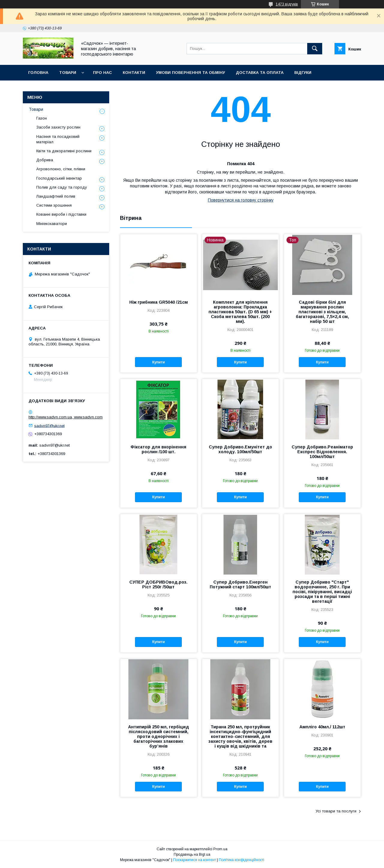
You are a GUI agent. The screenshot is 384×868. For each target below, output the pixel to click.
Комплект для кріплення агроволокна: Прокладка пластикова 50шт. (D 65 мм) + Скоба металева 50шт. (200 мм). (240, 312)
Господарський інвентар (59, 178)
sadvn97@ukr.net (49, 425)
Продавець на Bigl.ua (192, 854)
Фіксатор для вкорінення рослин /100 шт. (158, 449)
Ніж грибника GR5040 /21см (159, 302)
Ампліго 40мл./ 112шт (322, 727)
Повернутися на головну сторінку (241, 200)
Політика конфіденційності (241, 860)
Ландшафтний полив (56, 196)
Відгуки (303, 73)
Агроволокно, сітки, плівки (61, 169)
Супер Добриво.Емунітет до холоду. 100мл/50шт (240, 449)
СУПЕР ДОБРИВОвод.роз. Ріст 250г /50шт (158, 584)
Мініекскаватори (52, 224)
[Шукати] (315, 49)
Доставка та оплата (260, 73)
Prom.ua (220, 849)
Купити (158, 362)
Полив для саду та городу (62, 187)
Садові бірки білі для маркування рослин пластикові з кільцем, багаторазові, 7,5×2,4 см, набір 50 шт (322, 312)
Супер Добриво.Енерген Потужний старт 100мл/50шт (240, 584)
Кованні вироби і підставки (61, 214)
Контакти (134, 73)
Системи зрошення (54, 205)
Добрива (45, 160)
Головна (38, 73)
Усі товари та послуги (336, 811)
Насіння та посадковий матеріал (58, 139)
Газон (42, 118)
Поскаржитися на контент (195, 860)
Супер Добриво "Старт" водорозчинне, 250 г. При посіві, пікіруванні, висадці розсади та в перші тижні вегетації (322, 592)
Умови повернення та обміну (190, 73)
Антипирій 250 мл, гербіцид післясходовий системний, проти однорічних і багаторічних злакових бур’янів (159, 736)
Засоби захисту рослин (58, 127)
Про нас (102, 73)
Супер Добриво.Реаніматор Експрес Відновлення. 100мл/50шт (322, 452)
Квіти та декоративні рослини (64, 151)
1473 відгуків (287, 4)
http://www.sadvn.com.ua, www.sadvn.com (66, 417)
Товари (68, 73)
